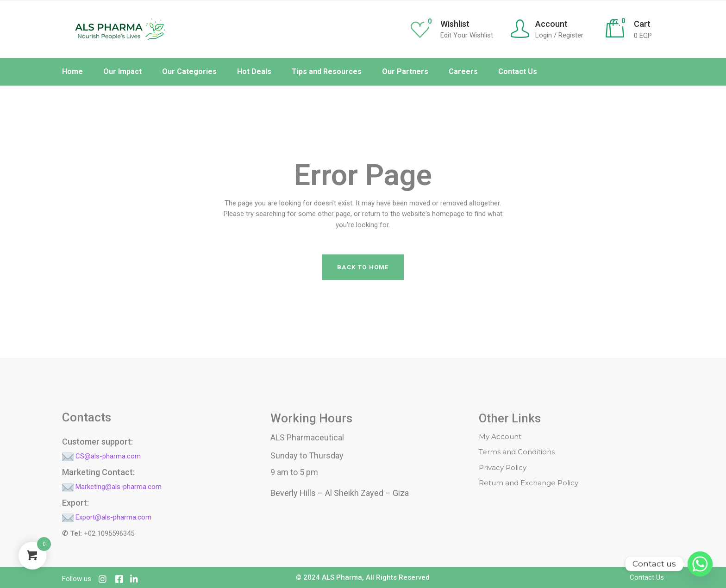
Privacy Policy (503, 467)
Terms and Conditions (517, 452)
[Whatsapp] (700, 564)
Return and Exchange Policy (529, 483)
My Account (500, 436)
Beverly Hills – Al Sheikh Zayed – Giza (340, 493)
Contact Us (647, 577)
